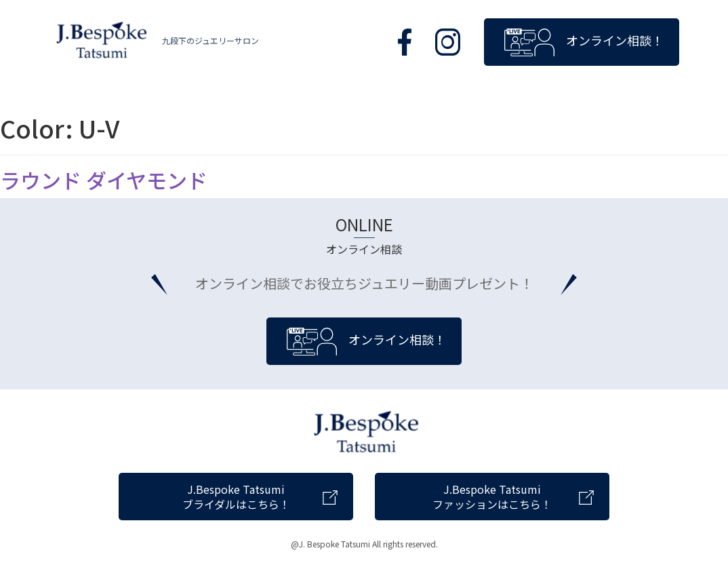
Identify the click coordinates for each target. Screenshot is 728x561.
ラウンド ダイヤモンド (104, 180)
